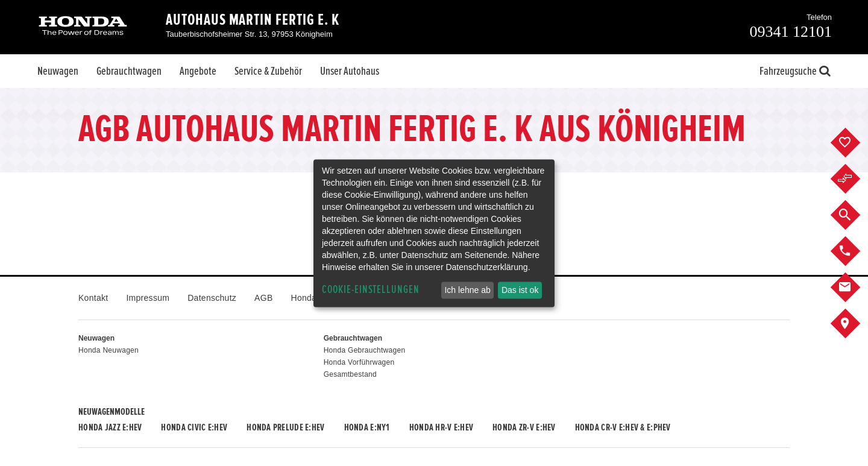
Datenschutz (212, 298)
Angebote (198, 71)
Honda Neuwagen (108, 350)
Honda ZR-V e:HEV (524, 427)
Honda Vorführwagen (359, 362)
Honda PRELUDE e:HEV (285, 427)
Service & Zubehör (268, 71)
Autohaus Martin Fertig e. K (253, 20)
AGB (263, 298)
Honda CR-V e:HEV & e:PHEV (623, 427)
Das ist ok (520, 290)
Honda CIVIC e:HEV (194, 427)
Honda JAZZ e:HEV (110, 427)
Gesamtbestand (350, 374)
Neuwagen (58, 71)
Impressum (148, 298)
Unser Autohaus (350, 71)
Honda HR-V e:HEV (441, 427)
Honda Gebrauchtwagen (365, 350)
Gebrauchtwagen (129, 71)
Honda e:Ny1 (367, 427)
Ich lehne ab (467, 290)
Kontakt (93, 298)
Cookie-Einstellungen (371, 290)
